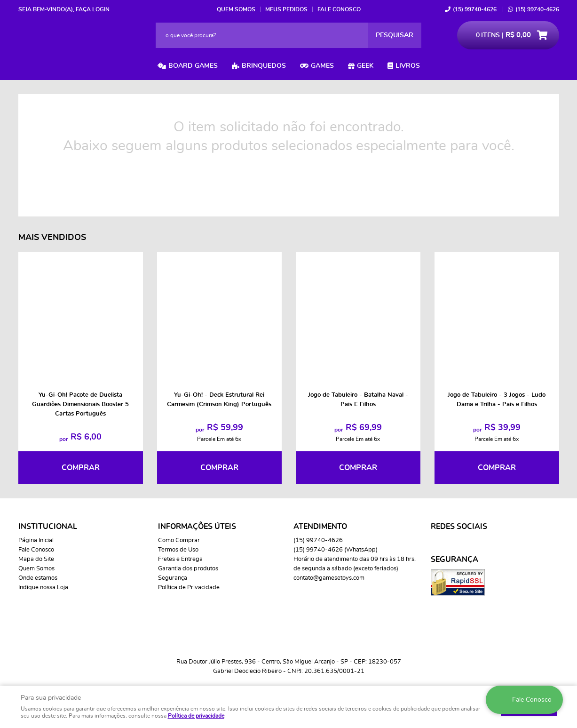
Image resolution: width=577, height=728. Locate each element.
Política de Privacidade (189, 588)
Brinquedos (264, 66)
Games (322, 66)
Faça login (93, 9)
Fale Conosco (339, 9)
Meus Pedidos (286, 9)
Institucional (48, 527)
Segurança (173, 578)
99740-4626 (475, 9)
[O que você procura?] (395, 35)
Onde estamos (38, 578)
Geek (365, 66)
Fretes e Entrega (180, 559)
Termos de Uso (178, 550)
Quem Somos (236, 9)
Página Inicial (36, 540)
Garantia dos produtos (188, 569)
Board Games (193, 66)
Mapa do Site (36, 559)
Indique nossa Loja (43, 588)
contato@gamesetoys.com (329, 578)
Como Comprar (179, 540)
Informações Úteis (197, 527)
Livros (408, 66)
